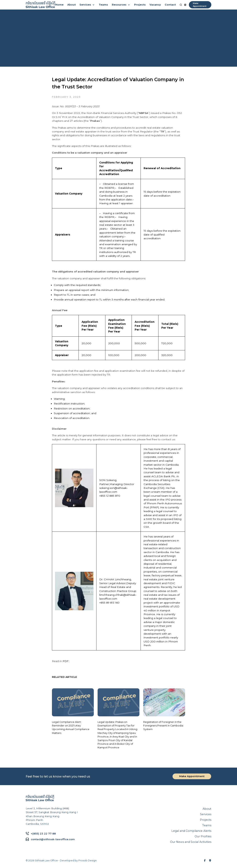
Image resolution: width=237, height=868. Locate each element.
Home (59, 5)
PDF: (66, 661)
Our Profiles (203, 836)
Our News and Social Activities (191, 842)
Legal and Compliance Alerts (191, 831)
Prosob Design (87, 860)
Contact (170, 5)
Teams (103, 5)
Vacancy (155, 5)
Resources (119, 5)
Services (85, 5)
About (72, 5)
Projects (140, 5)
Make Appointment (200, 5)
